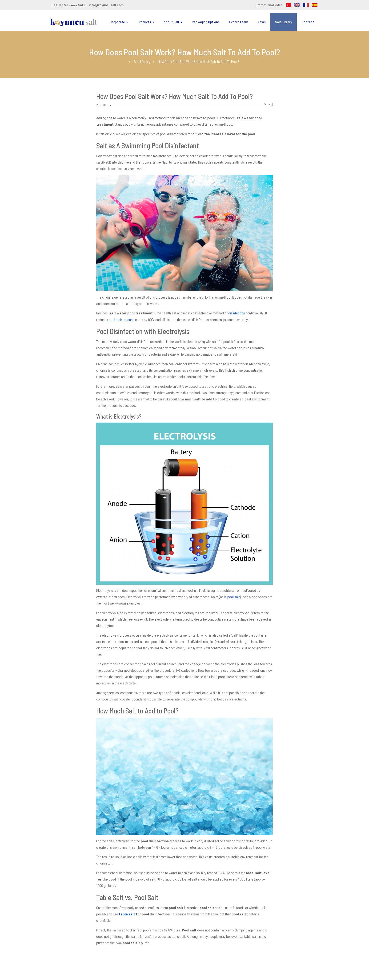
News (262, 22)
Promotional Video (269, 5)
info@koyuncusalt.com (106, 5)
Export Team (239, 22)
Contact (308, 22)
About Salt (173, 22)
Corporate (119, 22)
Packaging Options (206, 22)
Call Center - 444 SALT (69, 5)
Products (146, 22)
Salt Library (284, 22)
